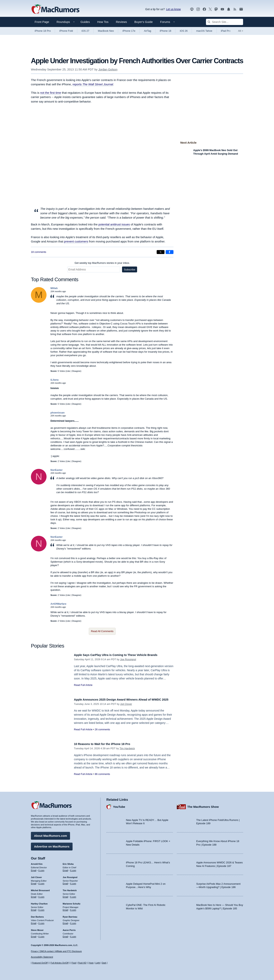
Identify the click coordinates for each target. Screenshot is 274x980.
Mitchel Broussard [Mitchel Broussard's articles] (40, 889)
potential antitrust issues (114, 224)
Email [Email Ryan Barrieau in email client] (66, 922)
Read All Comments (102, 631)
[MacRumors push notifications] (229, 9)
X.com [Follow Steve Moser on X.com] (41, 935)
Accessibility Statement (42, 957)
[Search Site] (225, 22)
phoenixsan (57, 413)
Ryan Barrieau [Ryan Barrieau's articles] (70, 915)
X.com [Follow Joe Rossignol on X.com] (73, 882)
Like (68, 371)
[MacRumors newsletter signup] (241, 9)
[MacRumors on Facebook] (204, 9)
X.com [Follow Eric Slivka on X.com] (73, 869)
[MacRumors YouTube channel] (222, 9)
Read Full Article (83, 685)
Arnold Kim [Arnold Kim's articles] (37, 863)
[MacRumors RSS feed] (235, 9)
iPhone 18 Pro (43, 31)
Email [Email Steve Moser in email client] (34, 935)
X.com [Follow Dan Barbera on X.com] (41, 922)
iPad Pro (226, 31)
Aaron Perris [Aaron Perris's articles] (69, 929)
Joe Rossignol (128, 659)
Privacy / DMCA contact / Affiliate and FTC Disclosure (56, 951)
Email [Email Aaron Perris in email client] (66, 935)
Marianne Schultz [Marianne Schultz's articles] (72, 902)
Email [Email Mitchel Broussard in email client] (34, 895)
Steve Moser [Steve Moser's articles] (37, 929)
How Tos (103, 22)
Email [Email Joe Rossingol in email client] (66, 882)
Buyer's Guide (144, 22)
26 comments (102, 734)
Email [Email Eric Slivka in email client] (66, 869)
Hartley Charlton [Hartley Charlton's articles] (39, 902)
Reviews (121, 22)
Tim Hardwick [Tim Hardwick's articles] (70, 889)
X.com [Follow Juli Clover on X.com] (41, 882)
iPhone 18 (166, 31)
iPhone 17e (129, 31)
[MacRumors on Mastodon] (216, 9)
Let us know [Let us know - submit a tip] (173, 9)
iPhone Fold (66, 31)
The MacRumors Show (203, 805)
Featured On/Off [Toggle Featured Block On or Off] (40, 963)
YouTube (119, 805)
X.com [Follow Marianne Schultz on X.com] (73, 909)
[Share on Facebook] (170, 252)
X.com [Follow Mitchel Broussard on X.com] (41, 895)
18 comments (39, 252)
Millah (54, 288)
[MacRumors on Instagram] (198, 9)
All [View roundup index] (241, 31)
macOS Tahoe (204, 31)
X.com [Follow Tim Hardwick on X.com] (73, 895)
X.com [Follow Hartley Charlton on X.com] (41, 909)
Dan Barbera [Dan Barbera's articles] (37, 915)
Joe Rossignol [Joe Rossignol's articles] (70, 876)
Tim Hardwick (127, 748)
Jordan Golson (108, 69)
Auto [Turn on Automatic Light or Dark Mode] (91, 963)
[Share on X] (161, 252)
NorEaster (57, 470)
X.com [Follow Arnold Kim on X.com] (41, 869)
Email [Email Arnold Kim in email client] (34, 869)
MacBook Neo (106, 31)
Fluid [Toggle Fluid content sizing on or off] (74, 963)
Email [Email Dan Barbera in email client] (34, 922)
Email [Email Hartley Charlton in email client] (34, 909)
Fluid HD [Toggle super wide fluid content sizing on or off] (82, 963)
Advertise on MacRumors (52, 845)
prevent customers (76, 241)
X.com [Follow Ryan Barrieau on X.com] (73, 922)
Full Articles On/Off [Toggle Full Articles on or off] (60, 963)
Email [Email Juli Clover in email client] (34, 882)
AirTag (148, 31)
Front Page (42, 22)
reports (93, 84)
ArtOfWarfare (58, 604)
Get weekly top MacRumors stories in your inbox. (102, 263)
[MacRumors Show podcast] (192, 9)
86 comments (102, 774)
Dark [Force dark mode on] (104, 963)
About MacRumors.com (50, 834)
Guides (85, 22)
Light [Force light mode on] (98, 963)
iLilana (54, 380)
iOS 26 (184, 31)
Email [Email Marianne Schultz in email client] (66, 909)
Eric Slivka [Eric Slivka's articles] (68, 863)
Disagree (76, 371)
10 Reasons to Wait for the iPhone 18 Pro (106, 744)
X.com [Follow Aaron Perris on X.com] (73, 935)
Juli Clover (126, 708)
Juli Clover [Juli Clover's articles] (36, 876)
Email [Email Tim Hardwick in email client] (66, 895)
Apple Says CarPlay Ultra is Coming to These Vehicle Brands (122, 655)
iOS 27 (85, 31)
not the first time (51, 93)
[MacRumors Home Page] (55, 9)
